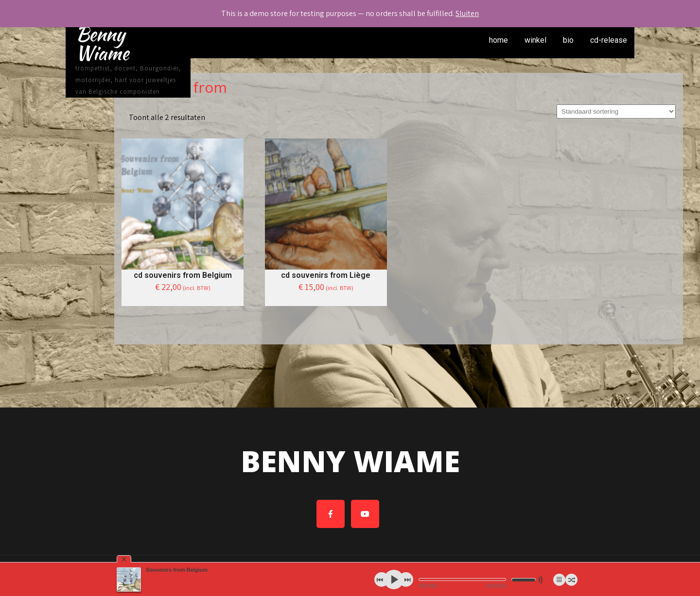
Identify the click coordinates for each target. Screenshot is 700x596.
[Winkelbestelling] (616, 111)
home (499, 40)
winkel (535, 40)
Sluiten (467, 13)
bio (568, 40)
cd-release (609, 40)
